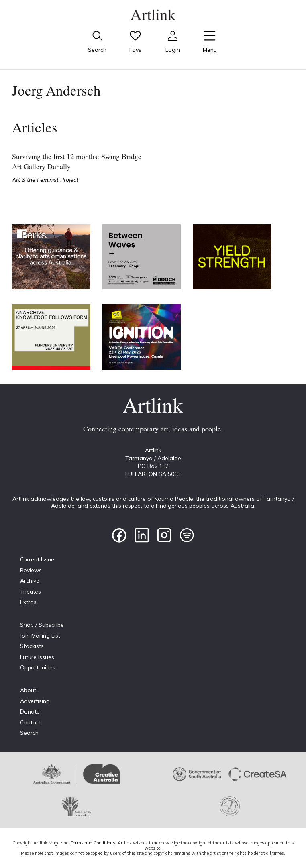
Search (29, 733)
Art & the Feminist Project (45, 180)
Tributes (31, 592)
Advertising (35, 701)
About (28, 690)
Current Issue (37, 559)
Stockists (32, 646)
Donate (30, 711)
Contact (31, 722)
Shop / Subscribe (42, 625)
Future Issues (37, 657)
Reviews (31, 570)
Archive (30, 581)
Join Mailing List (40, 636)
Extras (28, 602)
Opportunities (38, 667)
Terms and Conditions (93, 843)
